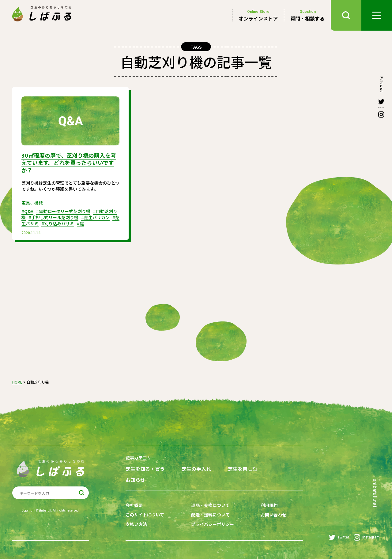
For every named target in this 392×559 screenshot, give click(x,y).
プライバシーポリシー (213, 524)
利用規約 (269, 505)
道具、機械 (32, 203)
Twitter (339, 537)
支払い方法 (136, 524)
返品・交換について (210, 505)
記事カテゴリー (141, 458)
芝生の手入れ (196, 469)
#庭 (80, 223)
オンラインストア (258, 15)
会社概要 (134, 505)
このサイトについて (145, 515)
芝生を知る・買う (145, 469)
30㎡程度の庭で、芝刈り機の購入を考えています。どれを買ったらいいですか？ (69, 163)
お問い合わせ (273, 515)
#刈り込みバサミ (58, 223)
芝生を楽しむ (243, 469)
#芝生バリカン (95, 217)
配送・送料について (210, 515)
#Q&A (27, 211)
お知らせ (135, 480)
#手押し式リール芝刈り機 (53, 217)
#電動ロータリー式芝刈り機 (63, 211)
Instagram (367, 537)
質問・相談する (307, 15)
